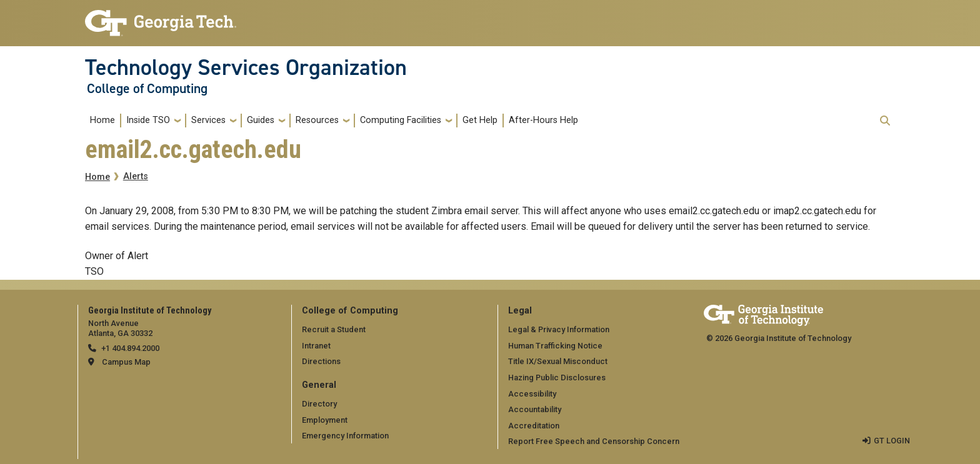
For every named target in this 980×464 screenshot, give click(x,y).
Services (208, 120)
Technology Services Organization (246, 67)
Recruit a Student (334, 329)
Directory (319, 404)
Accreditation (534, 426)
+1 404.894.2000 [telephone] (130, 348)
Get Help (480, 120)
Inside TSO (148, 120)
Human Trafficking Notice (555, 346)
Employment (325, 420)
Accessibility (532, 394)
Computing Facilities (401, 120)
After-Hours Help (543, 120)
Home (102, 120)
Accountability (535, 409)
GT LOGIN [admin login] (892, 441)
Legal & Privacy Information (559, 329)
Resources (317, 120)
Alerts (136, 176)
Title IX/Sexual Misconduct (558, 361)
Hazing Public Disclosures (557, 378)
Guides (261, 120)
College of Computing (147, 89)
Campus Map (126, 362)
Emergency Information (345, 436)
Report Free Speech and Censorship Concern (594, 441)
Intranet (316, 346)
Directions (321, 361)
